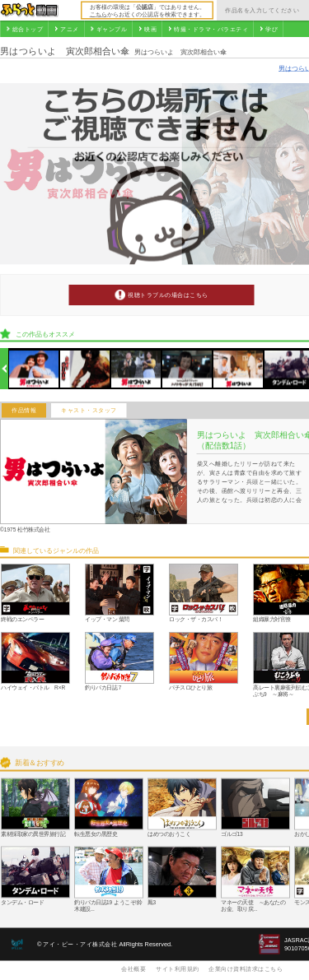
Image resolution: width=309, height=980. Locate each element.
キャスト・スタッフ (89, 411)
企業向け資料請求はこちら (246, 968)
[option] (34, 369)
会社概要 (133, 968)
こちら (98, 14)
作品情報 (24, 411)
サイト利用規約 (178, 968)
